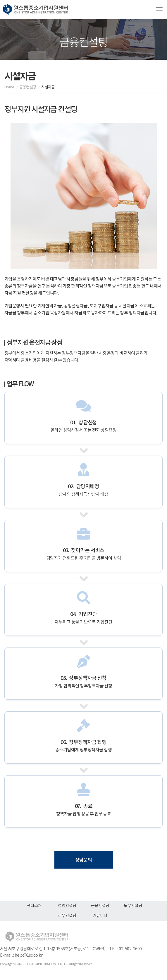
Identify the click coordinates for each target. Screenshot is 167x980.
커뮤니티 (100, 916)
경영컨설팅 (67, 906)
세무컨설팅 (67, 916)
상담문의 (84, 860)
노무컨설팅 (133, 906)
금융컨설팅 (100, 906)
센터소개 (34, 906)
